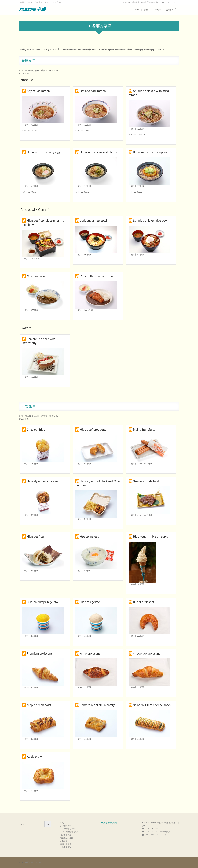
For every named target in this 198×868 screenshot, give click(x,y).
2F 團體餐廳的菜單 (71, 832)
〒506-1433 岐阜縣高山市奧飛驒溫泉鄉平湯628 (141, 2)
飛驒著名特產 (66, 835)
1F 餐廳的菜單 (69, 829)
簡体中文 (39, 2)
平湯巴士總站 (66, 847)
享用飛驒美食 (66, 826)
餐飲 (137, 10)
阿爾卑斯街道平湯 (33, 862)
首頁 (62, 823)
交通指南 (170, 10)
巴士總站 (157, 10)
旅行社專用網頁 (109, 823)
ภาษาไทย (57, 2)
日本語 (21, 2)
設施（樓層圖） (67, 844)
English (29, 2)
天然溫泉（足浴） (68, 838)
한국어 (48, 2)
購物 (146, 10)
